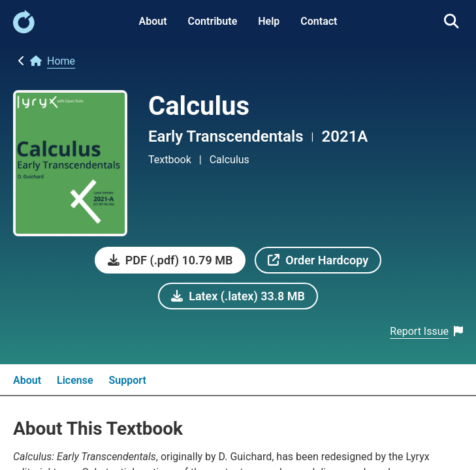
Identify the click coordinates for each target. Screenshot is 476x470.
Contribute (213, 21)
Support (128, 380)
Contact (319, 21)
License (75, 380)
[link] (24, 30)
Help (269, 21)
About (153, 21)
